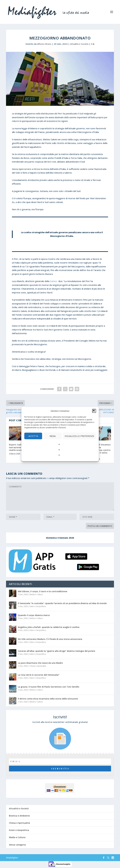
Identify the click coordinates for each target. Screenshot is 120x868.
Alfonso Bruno (44, 44)
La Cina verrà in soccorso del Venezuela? (39, 675)
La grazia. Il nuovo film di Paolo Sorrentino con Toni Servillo (49, 687)
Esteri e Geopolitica (38, 606)
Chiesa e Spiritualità (38, 666)
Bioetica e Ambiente (19, 816)
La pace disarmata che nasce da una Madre (40, 663)
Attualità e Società (79, 44)
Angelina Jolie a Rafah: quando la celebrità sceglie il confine (49, 627)
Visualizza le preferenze (79, 436)
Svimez (54, 281)
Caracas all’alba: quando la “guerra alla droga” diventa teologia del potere (56, 651)
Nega (53, 436)
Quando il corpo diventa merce (34, 615)
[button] (94, 411)
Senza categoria (17, 845)
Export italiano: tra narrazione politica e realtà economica (21, 447)
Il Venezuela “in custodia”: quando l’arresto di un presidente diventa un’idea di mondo (62, 603)
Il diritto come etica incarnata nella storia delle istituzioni (48, 699)
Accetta (33, 436)
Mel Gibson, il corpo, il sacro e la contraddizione (42, 591)
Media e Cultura (36, 594)
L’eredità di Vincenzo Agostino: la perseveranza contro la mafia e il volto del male (99, 450)
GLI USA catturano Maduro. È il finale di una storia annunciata (50, 639)
